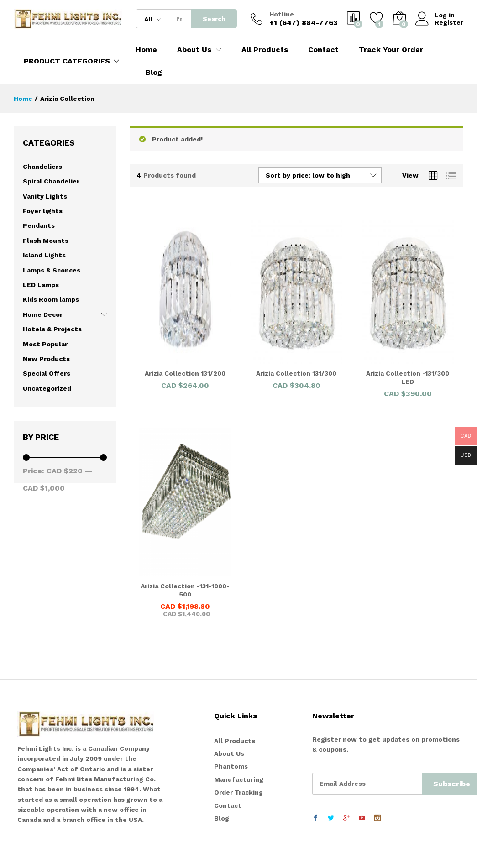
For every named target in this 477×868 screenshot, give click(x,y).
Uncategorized (47, 388)
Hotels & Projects (52, 329)
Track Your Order (391, 50)
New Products (46, 359)
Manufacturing (239, 779)
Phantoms (231, 766)
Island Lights (44, 255)
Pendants (39, 225)
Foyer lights (43, 211)
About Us (229, 753)
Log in (435, 15)
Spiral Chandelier (51, 181)
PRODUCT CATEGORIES (67, 61)
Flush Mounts (46, 241)
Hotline (282, 14)
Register (449, 22)
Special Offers (47, 373)
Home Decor (43, 314)
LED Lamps (41, 285)
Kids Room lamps (51, 299)
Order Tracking (238, 792)
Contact (323, 50)
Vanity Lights (45, 196)
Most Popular (45, 344)
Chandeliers (42, 167)
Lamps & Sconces (52, 270)
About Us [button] (194, 50)
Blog (154, 73)
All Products (265, 50)
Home (146, 50)
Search (214, 19)
